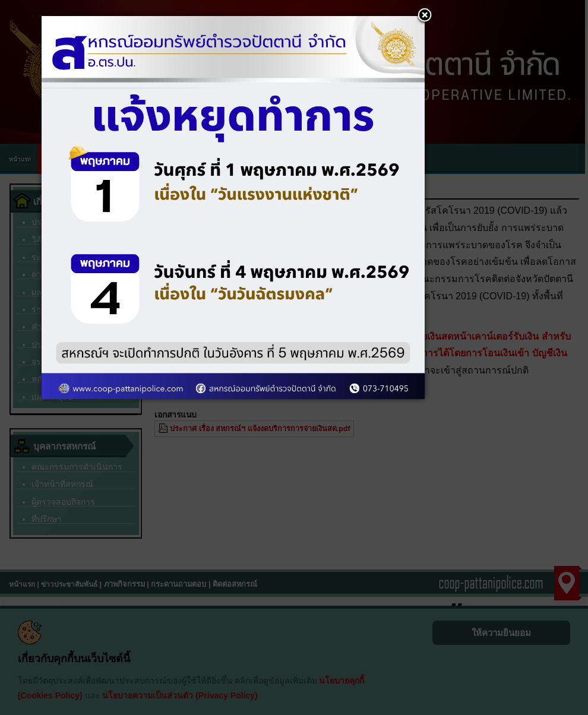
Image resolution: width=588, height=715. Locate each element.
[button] (425, 16)
